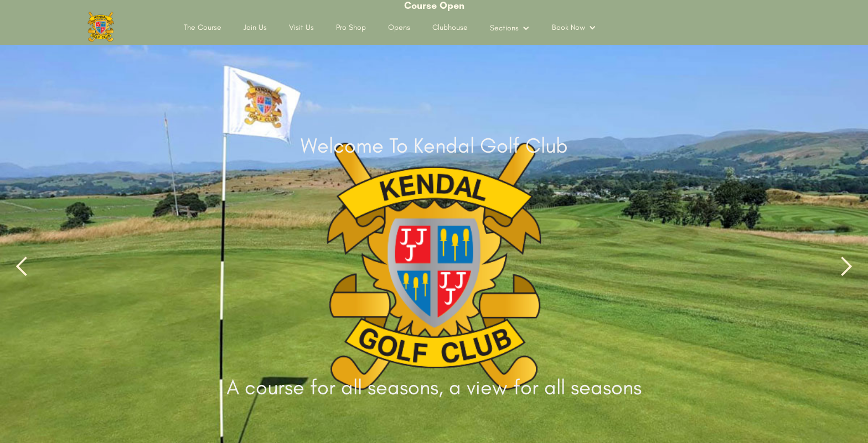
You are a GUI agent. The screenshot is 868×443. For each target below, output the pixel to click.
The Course (203, 27)
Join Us (255, 27)
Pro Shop (351, 27)
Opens (399, 27)
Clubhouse (450, 27)
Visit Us (301, 27)
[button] (510, 28)
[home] (101, 27)
